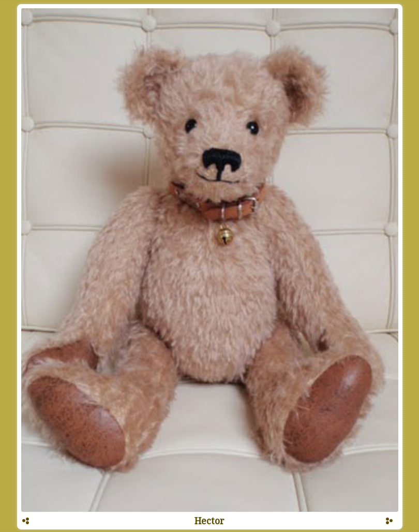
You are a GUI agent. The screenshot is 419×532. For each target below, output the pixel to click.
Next (389, 524)
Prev (25, 524)
